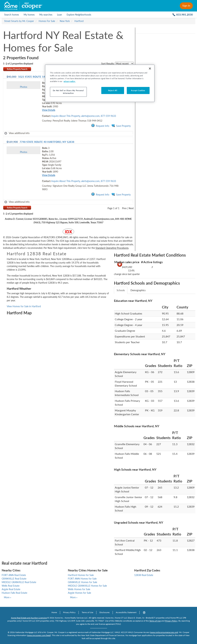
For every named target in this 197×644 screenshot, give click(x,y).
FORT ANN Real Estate (14, 575)
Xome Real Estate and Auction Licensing (29, 618)
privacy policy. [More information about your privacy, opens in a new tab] (70, 81)
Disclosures (104, 612)
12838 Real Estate (144, 575)
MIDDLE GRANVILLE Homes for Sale (87, 586)
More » (8, 597)
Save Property (121, 126)
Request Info (100, 126)
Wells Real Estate (11, 586)
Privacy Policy (69, 612)
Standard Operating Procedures (112, 248)
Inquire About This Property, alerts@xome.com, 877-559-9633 (84, 116)
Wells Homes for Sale (79, 589)
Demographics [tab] (138, 290)
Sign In (186, 5)
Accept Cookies (138, 90)
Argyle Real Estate (11, 589)
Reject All (113, 90)
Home (54, 612)
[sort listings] (124, 64)
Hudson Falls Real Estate (14, 593)
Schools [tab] (121, 290)
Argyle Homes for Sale (79, 593)
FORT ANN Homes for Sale (82, 579)
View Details (49, 110)
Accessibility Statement (126, 612)
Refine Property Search (17, 69)
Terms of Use (87, 612)
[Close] (150, 69)
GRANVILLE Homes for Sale (82, 582)
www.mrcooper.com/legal (39, 635)
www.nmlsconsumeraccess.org (164, 632)
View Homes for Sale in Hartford (24, 306)
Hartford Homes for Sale (81, 575)
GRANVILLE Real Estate (14, 579)
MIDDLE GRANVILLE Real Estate (19, 582)
